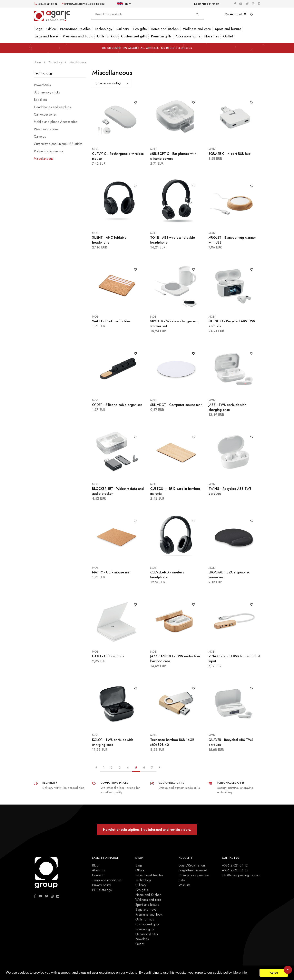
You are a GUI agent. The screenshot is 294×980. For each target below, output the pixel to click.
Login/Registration (207, 4)
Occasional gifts (188, 36)
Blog (95, 865)
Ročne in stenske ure (49, 151)
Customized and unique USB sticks (58, 144)
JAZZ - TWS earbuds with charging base (227, 407)
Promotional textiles (75, 29)
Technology (104, 29)
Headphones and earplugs (52, 107)
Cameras (40, 137)
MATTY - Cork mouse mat (111, 572)
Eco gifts (140, 29)
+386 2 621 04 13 (235, 870)
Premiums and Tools (78, 36)
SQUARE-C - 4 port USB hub (229, 154)
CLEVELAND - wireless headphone (167, 575)
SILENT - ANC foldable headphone (109, 240)
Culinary (123, 29)
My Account (236, 14)
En (122, 4)
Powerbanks (42, 85)
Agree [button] (274, 973)
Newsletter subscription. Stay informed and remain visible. (147, 830)
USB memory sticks (47, 92)
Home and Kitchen (165, 29)
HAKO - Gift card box (108, 656)
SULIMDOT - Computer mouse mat (176, 405)
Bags (38, 29)
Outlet (228, 36)
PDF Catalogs (102, 890)
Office (51, 29)
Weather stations (46, 129)
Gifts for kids (107, 36)
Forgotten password (193, 870)
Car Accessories (45, 115)
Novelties (212, 36)
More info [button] (240, 973)
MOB (95, 149)
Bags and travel (47, 36)
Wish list (185, 885)
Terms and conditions (107, 880)
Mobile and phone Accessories (56, 122)
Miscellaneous (44, 159)
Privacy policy (101, 885)
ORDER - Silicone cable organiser (117, 405)
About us (99, 870)
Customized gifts (134, 36)
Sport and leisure (228, 29)
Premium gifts (161, 36)
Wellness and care (197, 29)
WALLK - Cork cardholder (111, 321)
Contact (98, 875)
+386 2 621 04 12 (235, 865)
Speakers (40, 100)
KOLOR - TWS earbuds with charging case (113, 742)
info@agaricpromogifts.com (241, 875)
